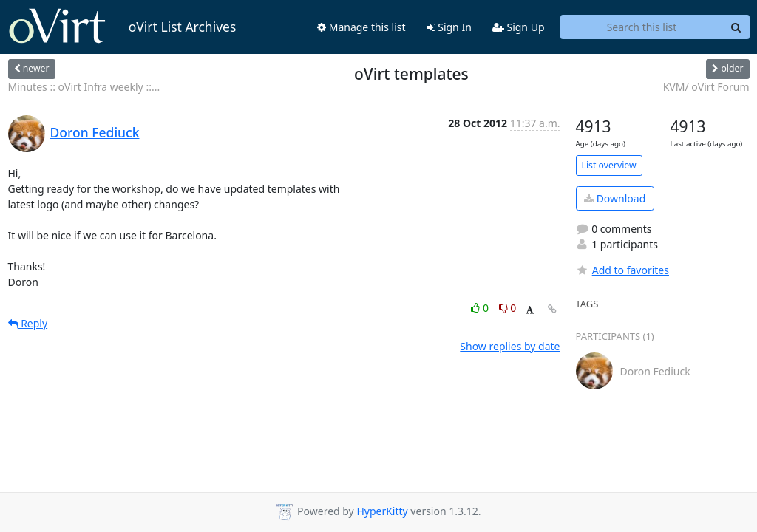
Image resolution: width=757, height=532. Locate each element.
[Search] (736, 27)
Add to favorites (622, 270)
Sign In (449, 27)
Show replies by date (510, 346)
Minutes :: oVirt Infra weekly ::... (84, 87)
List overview (609, 165)
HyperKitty (382, 511)
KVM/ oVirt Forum (706, 87)
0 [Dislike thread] (508, 308)
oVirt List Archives (122, 27)
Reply (28, 323)
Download (615, 198)
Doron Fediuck (95, 132)
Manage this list (361, 27)
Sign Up (519, 27)
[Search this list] (642, 27)
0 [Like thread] (481, 308)
